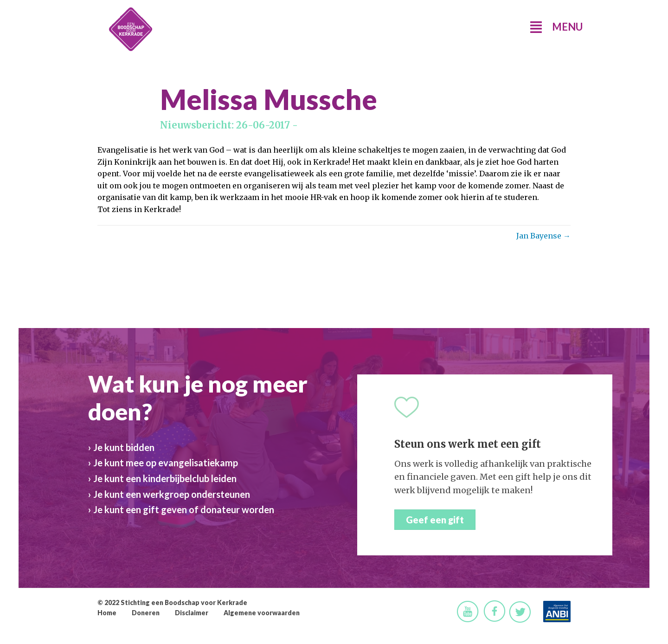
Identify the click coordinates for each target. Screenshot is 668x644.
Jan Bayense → (543, 236)
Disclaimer (192, 613)
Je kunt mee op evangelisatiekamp (166, 463)
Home (107, 613)
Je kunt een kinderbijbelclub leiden (165, 478)
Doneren (146, 613)
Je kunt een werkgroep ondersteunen (172, 494)
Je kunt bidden (124, 447)
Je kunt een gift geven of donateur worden (184, 509)
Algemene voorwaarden (262, 613)
